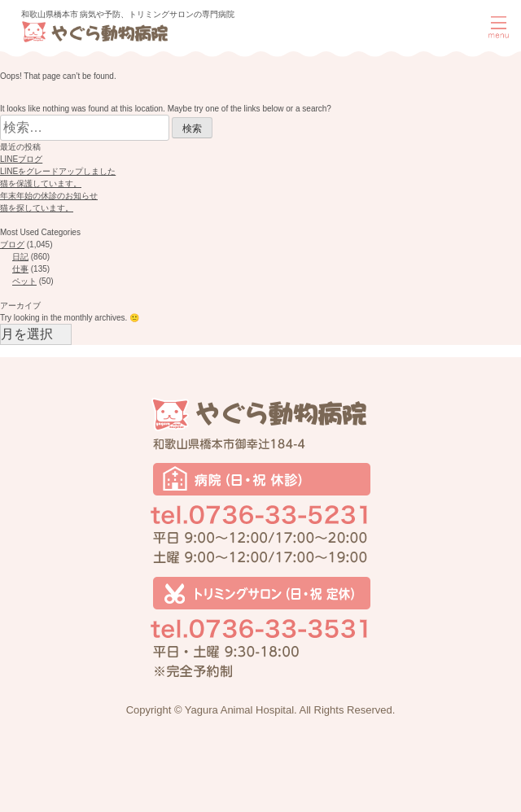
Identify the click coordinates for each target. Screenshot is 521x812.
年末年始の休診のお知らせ (49, 196)
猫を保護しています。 (41, 183)
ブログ (12, 244)
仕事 (20, 269)
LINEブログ (21, 159)
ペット (24, 281)
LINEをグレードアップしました (58, 171)
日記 (20, 257)
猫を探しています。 (37, 208)
